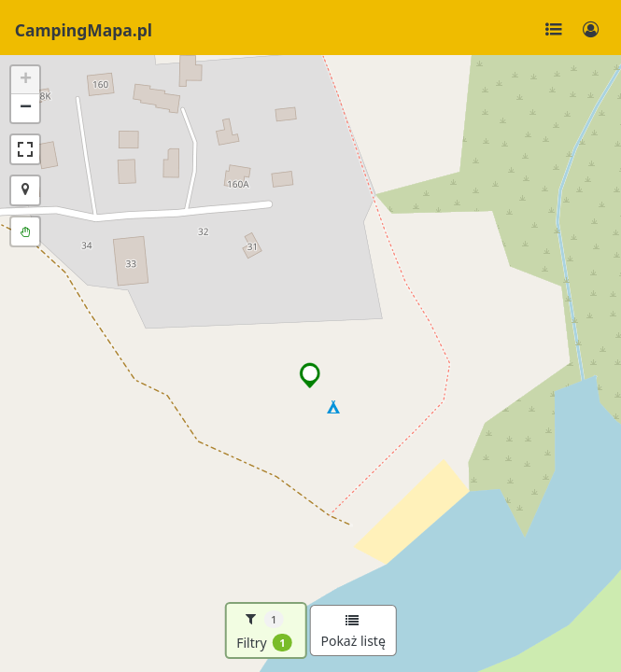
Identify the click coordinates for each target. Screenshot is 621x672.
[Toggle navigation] (554, 30)
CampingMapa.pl (84, 30)
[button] (310, 375)
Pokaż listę (353, 632)
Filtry (264, 631)
